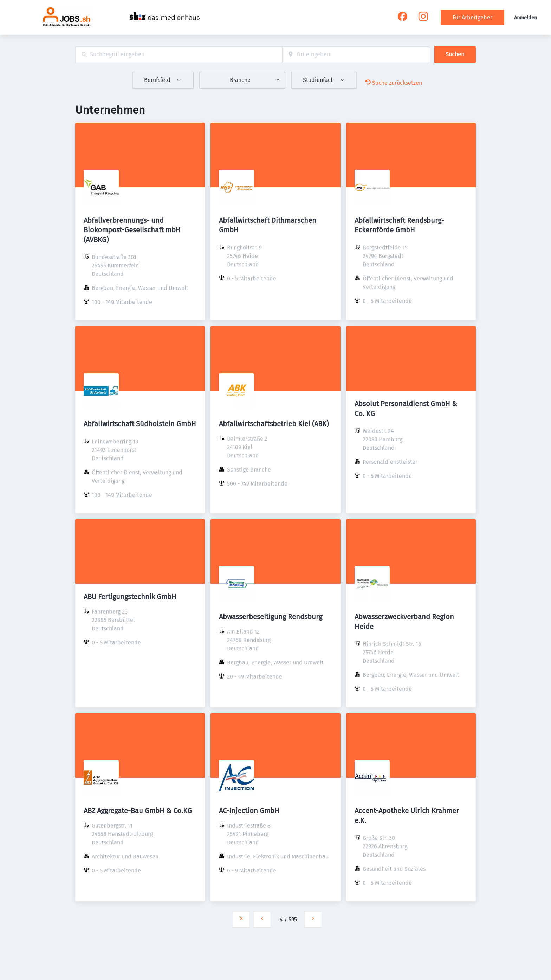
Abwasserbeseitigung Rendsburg (271, 617)
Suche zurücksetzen (394, 83)
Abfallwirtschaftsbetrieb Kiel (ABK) (274, 424)
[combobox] (179, 55)
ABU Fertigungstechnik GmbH (130, 597)
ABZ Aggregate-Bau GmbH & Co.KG (138, 811)
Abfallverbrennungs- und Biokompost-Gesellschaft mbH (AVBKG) (132, 230)
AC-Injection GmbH (249, 811)
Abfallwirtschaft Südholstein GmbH (140, 424)
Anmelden (526, 18)
